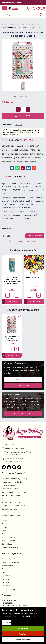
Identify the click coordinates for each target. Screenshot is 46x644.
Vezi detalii (7, 622)
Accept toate (23, 628)
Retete (4, 569)
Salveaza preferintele (23, 640)
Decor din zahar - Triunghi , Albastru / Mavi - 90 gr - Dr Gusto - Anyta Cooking (12, 280)
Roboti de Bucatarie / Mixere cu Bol (14, 492)
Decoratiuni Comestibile (10, 509)
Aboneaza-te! (23, 386)
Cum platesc (6, 582)
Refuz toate (23, 634)
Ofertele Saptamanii (9, 485)
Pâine (4, 534)
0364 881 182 (26, 140)
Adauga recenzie (35, 236)
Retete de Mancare (8, 541)
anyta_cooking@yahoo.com (13, 448)
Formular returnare (8, 589)
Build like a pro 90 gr (34, 277)
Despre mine (6, 576)
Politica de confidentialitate (11, 562)
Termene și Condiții (8, 559)
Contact (4, 572)
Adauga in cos (23, 116)
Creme (4, 531)
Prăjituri (5, 524)
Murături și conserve (9, 537)
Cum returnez (7, 586)
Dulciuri (4, 527)
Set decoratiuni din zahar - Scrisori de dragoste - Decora (12, 338)
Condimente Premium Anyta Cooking (15, 479)
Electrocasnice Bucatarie (10, 489)
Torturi (4, 520)
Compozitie (20, 177)
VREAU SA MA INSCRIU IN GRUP (23, 414)
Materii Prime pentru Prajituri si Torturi (15, 502)
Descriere (7, 177)
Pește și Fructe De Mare (10, 547)
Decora (19, 125)
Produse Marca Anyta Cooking (12, 482)
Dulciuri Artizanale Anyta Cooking (13, 506)
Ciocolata (5, 499)
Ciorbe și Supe (7, 544)
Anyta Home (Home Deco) (11, 496)
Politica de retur (7, 566)
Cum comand (6, 579)
